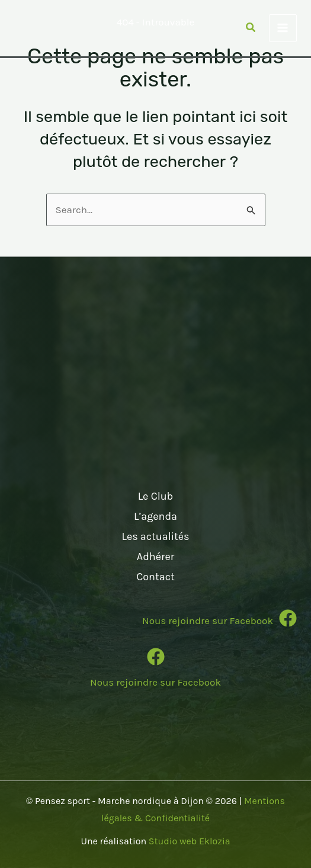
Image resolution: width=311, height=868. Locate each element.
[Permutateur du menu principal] (283, 28)
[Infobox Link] (155, 622)
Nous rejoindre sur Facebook (155, 682)
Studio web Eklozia (190, 841)
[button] (251, 29)
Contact (155, 577)
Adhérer (155, 557)
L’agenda (155, 516)
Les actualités (155, 536)
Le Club (156, 496)
